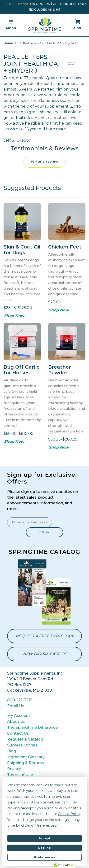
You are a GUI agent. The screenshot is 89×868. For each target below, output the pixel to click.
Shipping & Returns (26, 763)
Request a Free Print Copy (45, 636)
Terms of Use (20, 775)
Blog (12, 751)
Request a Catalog (25, 739)
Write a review (45, 162)
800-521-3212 (20, 700)
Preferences (44, 857)
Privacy (14, 769)
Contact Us (18, 733)
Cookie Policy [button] (69, 814)
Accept (44, 838)
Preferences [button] (46, 825)
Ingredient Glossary (26, 757)
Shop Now (14, 316)
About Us (16, 722)
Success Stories (22, 745)
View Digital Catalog (45, 654)
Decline (44, 848)
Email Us (16, 706)
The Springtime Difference (32, 727)
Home (8, 43)
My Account (19, 716)
